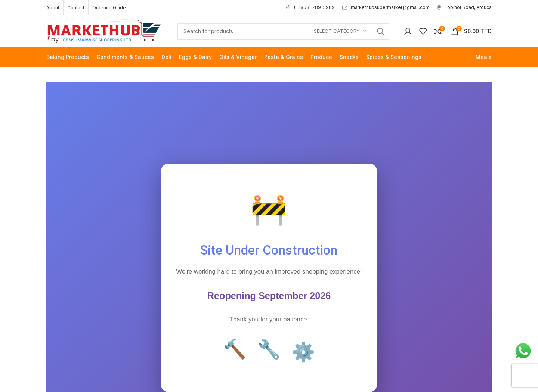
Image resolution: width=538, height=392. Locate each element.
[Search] (283, 31)
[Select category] (340, 31)
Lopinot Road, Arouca (464, 7)
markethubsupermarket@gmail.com (386, 7)
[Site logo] (104, 30)
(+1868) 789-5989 (310, 7)
